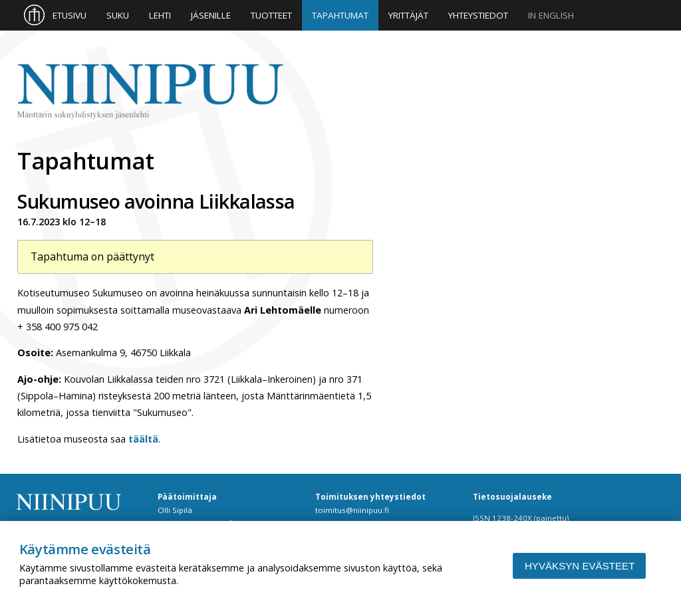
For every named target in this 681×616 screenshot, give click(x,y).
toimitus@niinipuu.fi (352, 510)
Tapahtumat (340, 15)
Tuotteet (271, 15)
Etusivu (69, 15)
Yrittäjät (408, 15)
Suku (118, 15)
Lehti (160, 15)
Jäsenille (211, 15)
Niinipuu (150, 92)
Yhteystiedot (478, 15)
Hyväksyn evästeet (580, 566)
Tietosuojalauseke (512, 497)
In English (551, 15)
